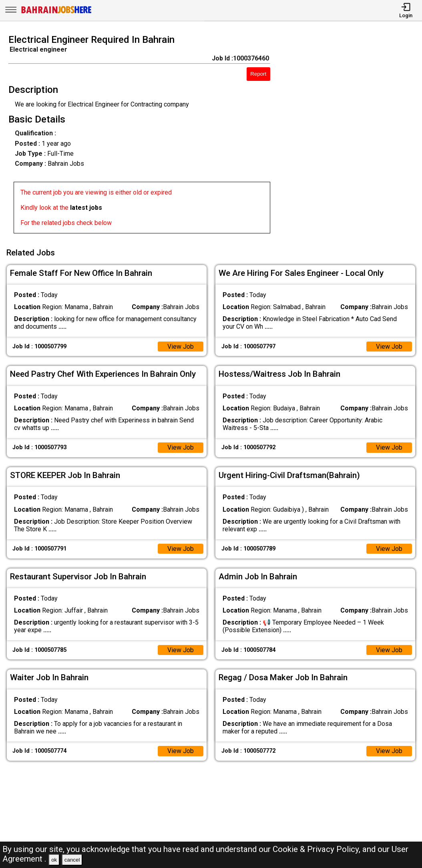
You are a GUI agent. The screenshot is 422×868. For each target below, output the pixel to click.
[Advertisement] (351, 136)
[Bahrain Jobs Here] (56, 13)
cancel (72, 860)
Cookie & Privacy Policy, (318, 849)
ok (54, 860)
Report (258, 74)
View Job (181, 346)
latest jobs (86, 208)
